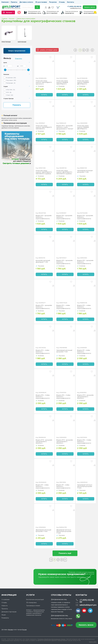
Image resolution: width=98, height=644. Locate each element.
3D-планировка (31, 603)
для (34, 12)
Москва (11, 630)
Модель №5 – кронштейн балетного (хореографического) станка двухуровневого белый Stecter (44, 307)
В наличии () (11, 78)
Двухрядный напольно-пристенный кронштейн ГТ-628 (64, 531)
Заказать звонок (86, 625)
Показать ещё (65, 553)
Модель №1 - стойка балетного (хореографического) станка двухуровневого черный (43, 486)
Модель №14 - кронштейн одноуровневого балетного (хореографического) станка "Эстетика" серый (44, 442)
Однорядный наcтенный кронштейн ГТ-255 (85, 171)
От (4, 66)
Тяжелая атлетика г (71, 12)
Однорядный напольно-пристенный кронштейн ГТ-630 (85, 486)
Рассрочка (53, 2)
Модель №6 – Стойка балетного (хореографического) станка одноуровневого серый (43, 397)
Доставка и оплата (26, 2)
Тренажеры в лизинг (33, 606)
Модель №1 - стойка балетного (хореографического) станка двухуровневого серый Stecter (64, 486)
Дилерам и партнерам (9, 612)
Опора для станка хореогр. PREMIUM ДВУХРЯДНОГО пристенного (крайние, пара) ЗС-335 (84, 127)
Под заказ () (11, 80)
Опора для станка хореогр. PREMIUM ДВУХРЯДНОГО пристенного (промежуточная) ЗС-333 (85, 82)
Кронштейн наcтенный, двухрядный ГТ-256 (43, 261)
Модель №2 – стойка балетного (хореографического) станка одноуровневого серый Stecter (85, 307)
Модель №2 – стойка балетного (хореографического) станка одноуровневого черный (64, 307)
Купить (44, 95)
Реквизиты (5, 618)
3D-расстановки (41, 2)
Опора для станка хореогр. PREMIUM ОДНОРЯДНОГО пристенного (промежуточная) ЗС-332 (64, 82)
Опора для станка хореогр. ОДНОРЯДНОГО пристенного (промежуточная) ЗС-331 (44, 82)
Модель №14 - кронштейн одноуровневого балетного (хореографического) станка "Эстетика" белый (65, 442)
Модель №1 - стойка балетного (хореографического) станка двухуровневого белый (85, 352)
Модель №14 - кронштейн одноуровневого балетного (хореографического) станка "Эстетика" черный (85, 397)
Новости (4, 606)
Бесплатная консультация (35, 599)
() (10, 90)
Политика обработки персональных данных (51, 639)
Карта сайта (93, 642)
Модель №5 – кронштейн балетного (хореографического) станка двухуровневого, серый (85, 262)
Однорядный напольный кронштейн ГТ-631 (64, 351)
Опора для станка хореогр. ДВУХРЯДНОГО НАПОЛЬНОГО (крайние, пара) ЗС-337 (64, 172)
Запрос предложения (17, 51)
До (18, 66)
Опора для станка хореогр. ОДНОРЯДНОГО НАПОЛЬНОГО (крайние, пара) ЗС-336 (44, 172)
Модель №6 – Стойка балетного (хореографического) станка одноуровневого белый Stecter (64, 397)
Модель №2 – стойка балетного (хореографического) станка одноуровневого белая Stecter (43, 352)
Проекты (14, 2)
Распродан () (11, 83)
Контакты (71, 2)
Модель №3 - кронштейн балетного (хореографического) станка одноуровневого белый (64, 217)
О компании (6, 599)
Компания (5, 2)
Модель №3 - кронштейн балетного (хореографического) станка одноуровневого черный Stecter (85, 217)
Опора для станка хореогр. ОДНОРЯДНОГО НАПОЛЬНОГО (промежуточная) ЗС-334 (44, 127)
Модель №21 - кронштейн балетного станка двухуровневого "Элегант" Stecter (65, 127)
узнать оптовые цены (49, 50)
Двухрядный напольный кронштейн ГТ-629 (43, 531)
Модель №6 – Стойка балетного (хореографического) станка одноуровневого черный (85, 442)
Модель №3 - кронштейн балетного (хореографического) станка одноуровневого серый (44, 217)
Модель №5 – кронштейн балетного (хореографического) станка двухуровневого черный (65, 262)
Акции (4, 615)
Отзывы (62, 2)
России (24, 630)
